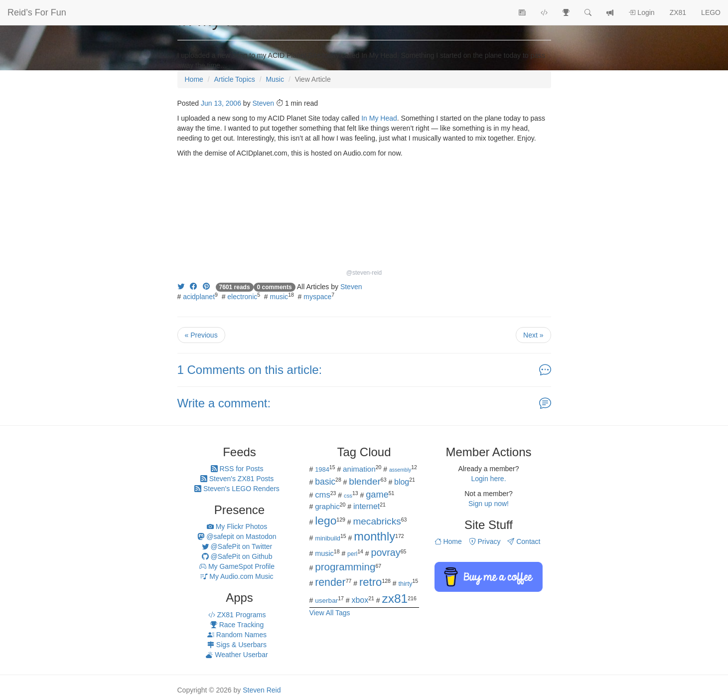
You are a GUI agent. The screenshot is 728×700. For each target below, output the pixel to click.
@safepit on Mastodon (237, 536)
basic (325, 482)
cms (323, 495)
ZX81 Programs (237, 615)
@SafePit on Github (237, 556)
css (348, 496)
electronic (242, 297)
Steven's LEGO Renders (237, 489)
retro (370, 582)
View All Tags (330, 613)
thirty (406, 584)
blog (402, 482)
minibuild (328, 538)
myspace (317, 297)
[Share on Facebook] (193, 287)
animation (359, 469)
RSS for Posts (237, 469)
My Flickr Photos (237, 526)
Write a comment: (224, 403)
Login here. (488, 479)
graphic (327, 506)
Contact (524, 541)
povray (385, 552)
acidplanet (199, 297)
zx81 (395, 599)
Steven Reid (262, 690)
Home (448, 541)
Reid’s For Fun (37, 12)
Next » (533, 335)
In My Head (379, 118)
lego (326, 521)
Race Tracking (237, 625)
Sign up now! (489, 504)
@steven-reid (364, 273)
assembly (400, 470)
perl (352, 554)
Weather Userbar (237, 655)
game (377, 495)
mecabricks (377, 521)
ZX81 (678, 12)
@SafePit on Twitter (237, 546)
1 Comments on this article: (250, 370)
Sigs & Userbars (237, 645)
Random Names (237, 635)
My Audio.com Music (237, 576)
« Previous (201, 335)
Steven (264, 103)
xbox (360, 600)
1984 (322, 469)
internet (366, 506)
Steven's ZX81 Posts (237, 479)
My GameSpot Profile (237, 566)
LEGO (711, 12)
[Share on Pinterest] (206, 287)
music (279, 297)
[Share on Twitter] (181, 287)
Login (641, 12)
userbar (326, 601)
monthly (374, 536)
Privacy (485, 541)
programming (345, 567)
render (330, 582)
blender (365, 481)
